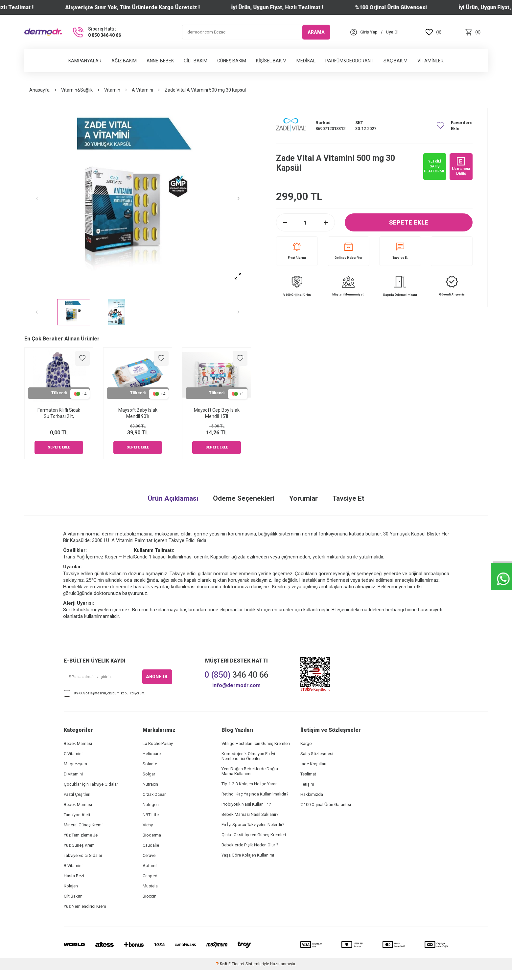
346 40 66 (236, 675)
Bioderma (152, 835)
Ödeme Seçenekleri (244, 498)
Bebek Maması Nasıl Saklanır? (250, 814)
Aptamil (150, 866)
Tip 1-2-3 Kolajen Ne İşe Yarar (249, 784)
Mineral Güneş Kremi (83, 825)
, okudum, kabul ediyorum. (105, 693)
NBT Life (151, 815)
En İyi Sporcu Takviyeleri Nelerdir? (253, 825)
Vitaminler (431, 61)
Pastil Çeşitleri (77, 794)
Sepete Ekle (409, 222)
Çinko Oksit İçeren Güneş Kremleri (254, 835)
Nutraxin (150, 784)
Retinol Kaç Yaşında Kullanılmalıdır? (255, 794)
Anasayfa (39, 90)
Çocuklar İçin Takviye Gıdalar (91, 784)
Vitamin (112, 90)
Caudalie (151, 845)
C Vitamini (73, 754)
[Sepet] (473, 32)
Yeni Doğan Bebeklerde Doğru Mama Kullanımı (250, 771)
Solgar (149, 774)
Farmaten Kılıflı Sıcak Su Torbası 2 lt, (59, 413)
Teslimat (308, 774)
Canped (150, 876)
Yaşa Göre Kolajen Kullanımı (248, 855)
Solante (150, 764)
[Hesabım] (369, 32)
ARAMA (316, 32)
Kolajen (71, 886)
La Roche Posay (158, 743)
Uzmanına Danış (461, 166)
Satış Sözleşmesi (317, 754)
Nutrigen (151, 805)
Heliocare (152, 754)
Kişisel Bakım (271, 61)
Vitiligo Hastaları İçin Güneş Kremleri (256, 743)
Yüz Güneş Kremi (80, 845)
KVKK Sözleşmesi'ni (90, 693)
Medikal (306, 61)
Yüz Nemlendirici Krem (85, 906)
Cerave (149, 855)
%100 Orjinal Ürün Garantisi (326, 805)
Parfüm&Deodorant (349, 61)
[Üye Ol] (392, 32)
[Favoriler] (433, 32)
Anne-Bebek (160, 61)
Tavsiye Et (400, 251)
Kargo (306, 743)
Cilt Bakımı (74, 896)
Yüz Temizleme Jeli (82, 835)
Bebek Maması (78, 743)
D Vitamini (73, 774)
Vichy (148, 825)
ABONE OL (157, 677)
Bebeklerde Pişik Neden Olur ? (250, 845)
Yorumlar (303, 498)
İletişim (307, 784)
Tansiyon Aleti (77, 815)
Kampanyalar (85, 61)
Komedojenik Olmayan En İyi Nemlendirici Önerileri (248, 756)
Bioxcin (150, 896)
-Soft (222, 964)
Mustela (150, 886)
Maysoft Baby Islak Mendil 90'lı (138, 413)
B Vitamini (73, 866)
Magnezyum (75, 764)
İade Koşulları (313, 764)
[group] (138, 199)
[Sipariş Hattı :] (96, 32)
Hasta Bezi (74, 876)
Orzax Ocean (155, 794)
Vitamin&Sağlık (77, 90)
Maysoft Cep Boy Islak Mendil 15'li (217, 413)
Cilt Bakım (196, 61)
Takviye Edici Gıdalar (83, 855)
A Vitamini (142, 90)
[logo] (43, 32)
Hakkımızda (312, 794)
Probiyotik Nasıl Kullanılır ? (246, 804)
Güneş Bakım (232, 61)
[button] (41, 199)
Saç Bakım (396, 61)
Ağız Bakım (124, 61)
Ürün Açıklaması (173, 498)
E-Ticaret (236, 964)
